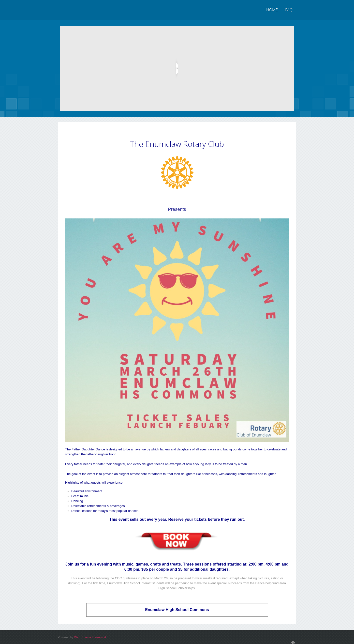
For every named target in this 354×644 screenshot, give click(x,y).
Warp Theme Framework (90, 637)
